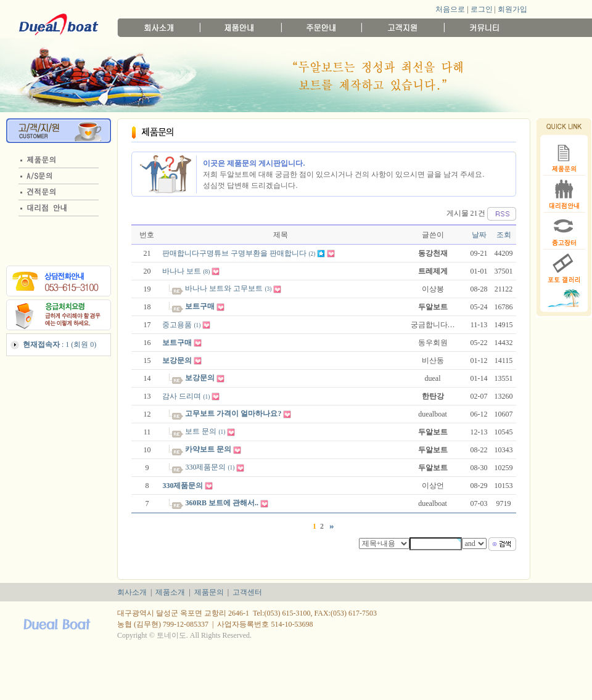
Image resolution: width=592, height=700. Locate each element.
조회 (504, 235)
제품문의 (209, 592)
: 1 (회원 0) (60, 344)
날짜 (479, 235)
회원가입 (512, 9)
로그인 (482, 9)
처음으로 (450, 9)
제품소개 (170, 592)
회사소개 (132, 592)
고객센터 (247, 592)
